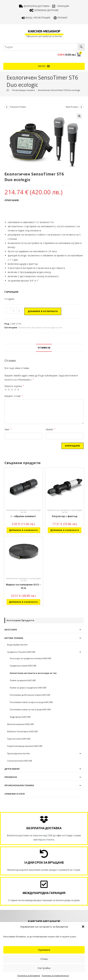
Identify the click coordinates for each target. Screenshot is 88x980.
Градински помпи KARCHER (23, 666)
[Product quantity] (13, 311)
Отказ (44, 959)
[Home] (8, 90)
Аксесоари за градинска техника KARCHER (30, 658)
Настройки (44, 968)
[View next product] (81, 107)
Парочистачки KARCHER (19, 739)
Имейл (50, 429)
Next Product (72, 107)
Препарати (11, 777)
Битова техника (14, 638)
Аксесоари (11, 630)
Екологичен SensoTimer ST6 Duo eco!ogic (59, 90)
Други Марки (12, 769)
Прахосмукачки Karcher (19, 754)
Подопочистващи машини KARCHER (25, 746)
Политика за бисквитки (29, 976)
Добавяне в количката (43, 311)
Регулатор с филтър (65, 516)
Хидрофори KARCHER (20, 717)
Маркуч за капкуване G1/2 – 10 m (23, 586)
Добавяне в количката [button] (23, 530)
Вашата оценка (14, 386)
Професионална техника (19, 785)
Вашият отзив (14, 396)
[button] (83, 927)
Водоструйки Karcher (17, 645)
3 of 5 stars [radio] (12, 389)
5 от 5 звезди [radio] (18, 389)
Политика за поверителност (55, 976)
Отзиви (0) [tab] (44, 348)
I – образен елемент (23, 516)
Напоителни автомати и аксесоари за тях (40, 327)
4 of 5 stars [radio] (15, 389)
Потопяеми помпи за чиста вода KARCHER (30, 710)
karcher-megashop (44, 31)
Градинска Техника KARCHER (21, 652)
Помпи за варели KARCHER (23, 680)
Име (8, 429)
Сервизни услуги (15, 794)
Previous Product (18, 107)
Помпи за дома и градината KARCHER (28, 688)
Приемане (44, 950)
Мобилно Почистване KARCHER (22, 732)
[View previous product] (7, 107)
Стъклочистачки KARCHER (20, 761)
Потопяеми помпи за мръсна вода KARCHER (31, 702)
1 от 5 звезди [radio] (6, 389)
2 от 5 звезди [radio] (9, 389)
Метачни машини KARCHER (20, 724)
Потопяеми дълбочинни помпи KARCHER (30, 695)
